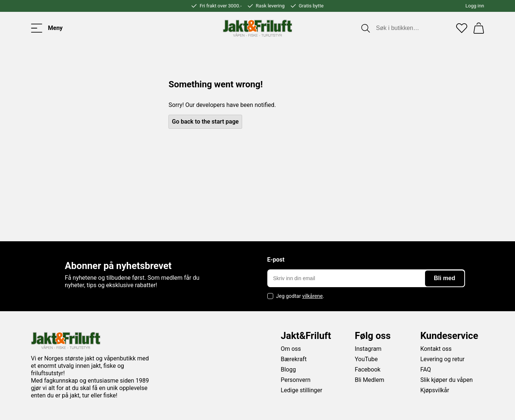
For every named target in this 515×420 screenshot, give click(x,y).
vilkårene (312, 296)
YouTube (366, 359)
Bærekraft (294, 359)
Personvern (296, 380)
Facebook (367, 369)
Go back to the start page (205, 122)
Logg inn (475, 6)
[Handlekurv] (479, 28)
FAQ (426, 369)
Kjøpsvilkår (435, 390)
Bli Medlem (369, 380)
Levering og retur (442, 359)
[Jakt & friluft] (257, 28)
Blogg (288, 369)
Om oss (291, 349)
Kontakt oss (436, 349)
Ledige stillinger (301, 390)
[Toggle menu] (47, 28)
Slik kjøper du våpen (447, 380)
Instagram (368, 349)
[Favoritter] (462, 28)
